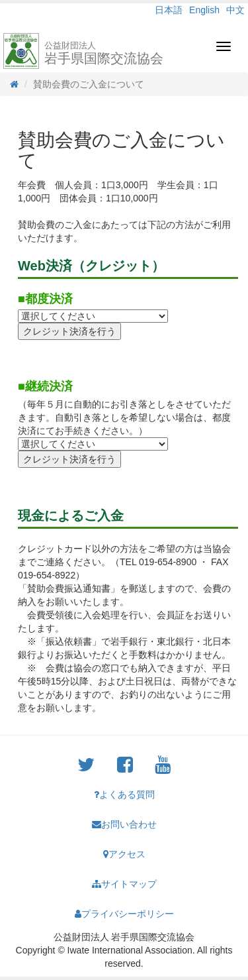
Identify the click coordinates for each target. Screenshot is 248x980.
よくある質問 (124, 794)
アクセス (124, 854)
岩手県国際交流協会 (104, 53)
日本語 (169, 10)
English (204, 10)
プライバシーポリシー (124, 914)
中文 (235, 10)
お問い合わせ (124, 824)
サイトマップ (124, 884)
